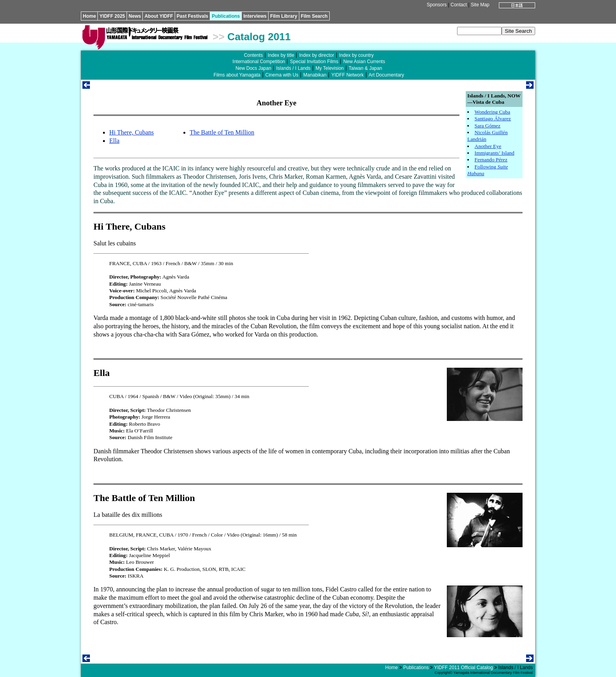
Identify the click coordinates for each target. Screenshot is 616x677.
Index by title (281, 55)
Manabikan (315, 75)
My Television (330, 68)
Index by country (357, 55)
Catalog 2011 (259, 37)
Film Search (314, 16)
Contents (253, 55)
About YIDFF (159, 16)
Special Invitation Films (314, 62)
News (135, 16)
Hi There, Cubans (132, 132)
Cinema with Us (282, 75)
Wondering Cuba (492, 112)
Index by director (316, 55)
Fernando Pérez (491, 160)
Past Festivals (192, 16)
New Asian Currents (364, 62)
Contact (458, 5)
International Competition (259, 62)
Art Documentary (386, 75)
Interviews (255, 16)
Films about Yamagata (237, 75)
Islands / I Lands (293, 68)
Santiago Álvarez (493, 119)
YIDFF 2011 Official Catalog (464, 668)
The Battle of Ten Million (222, 132)
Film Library (284, 16)
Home (89, 16)
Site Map (480, 5)
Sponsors (437, 5)
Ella (114, 141)
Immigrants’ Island (494, 153)
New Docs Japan (253, 68)
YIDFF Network (347, 75)
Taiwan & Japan (365, 68)
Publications (226, 16)
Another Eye (488, 146)
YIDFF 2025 (112, 16)
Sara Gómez (487, 126)
